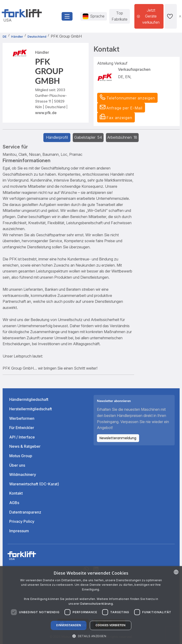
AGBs (14, 503)
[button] (121, 108)
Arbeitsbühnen (122, 137)
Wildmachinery (23, 474)
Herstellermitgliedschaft (31, 409)
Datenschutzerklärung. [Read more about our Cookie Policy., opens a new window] (97, 604)
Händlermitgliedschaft (29, 399)
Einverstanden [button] (69, 625)
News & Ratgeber (25, 446)
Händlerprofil (57, 137)
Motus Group (21, 456)
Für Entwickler (22, 428)
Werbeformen (22, 418)
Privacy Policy (22, 521)
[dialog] (91, 605)
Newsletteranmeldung (118, 438)
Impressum (19, 531)
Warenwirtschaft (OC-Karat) (34, 484)
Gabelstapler (88, 137)
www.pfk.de (46, 113)
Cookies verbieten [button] (111, 625)
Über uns (17, 465)
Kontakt (16, 493)
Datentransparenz (25, 512)
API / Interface (22, 437)
